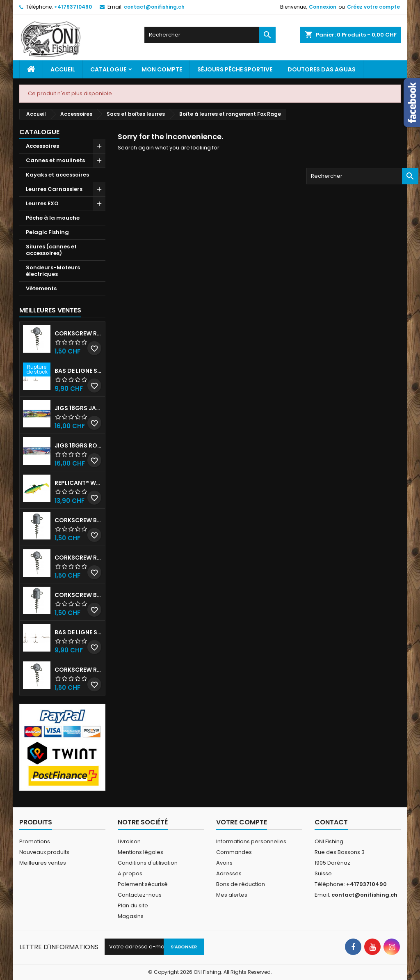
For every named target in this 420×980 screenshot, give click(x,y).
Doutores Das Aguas (322, 69)
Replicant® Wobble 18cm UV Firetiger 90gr (78, 483)
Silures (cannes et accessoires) (51, 250)
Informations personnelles (251, 841)
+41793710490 (73, 7)
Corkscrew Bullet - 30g (78, 520)
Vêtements (41, 288)
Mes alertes (232, 895)
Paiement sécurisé (143, 884)
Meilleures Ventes (50, 310)
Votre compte (242, 822)
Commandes (234, 852)
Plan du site (133, 905)
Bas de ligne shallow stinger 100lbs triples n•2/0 (78, 632)
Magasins (131, 916)
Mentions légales (140, 852)
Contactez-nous (140, 895)
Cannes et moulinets (55, 160)
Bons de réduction (241, 884)
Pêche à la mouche (53, 218)
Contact (331, 822)
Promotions (35, 841)
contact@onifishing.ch (154, 7)
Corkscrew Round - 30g (78, 333)
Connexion (323, 7)
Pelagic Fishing (47, 232)
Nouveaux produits (44, 852)
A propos (130, 873)
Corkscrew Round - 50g (78, 558)
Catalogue (108, 69)
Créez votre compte (373, 7)
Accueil (63, 69)
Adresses (229, 873)
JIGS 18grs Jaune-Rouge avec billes (78, 408)
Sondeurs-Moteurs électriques (53, 271)
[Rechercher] (210, 35)
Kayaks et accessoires (57, 175)
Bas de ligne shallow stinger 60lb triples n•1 (78, 371)
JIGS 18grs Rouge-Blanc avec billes (78, 445)
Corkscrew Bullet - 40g (78, 595)
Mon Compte (162, 69)
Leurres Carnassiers (54, 189)
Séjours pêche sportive (235, 69)
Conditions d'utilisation (148, 863)
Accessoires (42, 146)
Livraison (129, 841)
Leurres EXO (42, 203)
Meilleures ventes (43, 863)
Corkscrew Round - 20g (78, 670)
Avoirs (224, 863)
